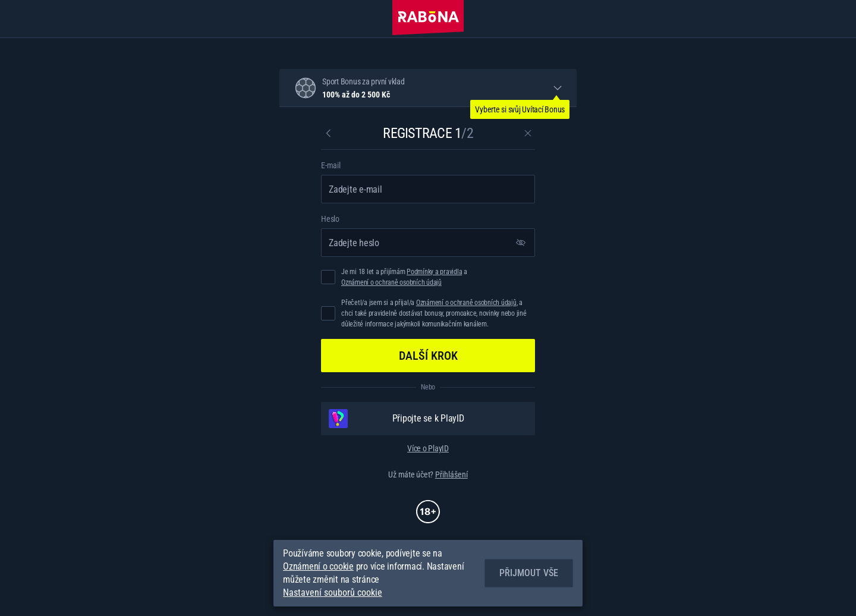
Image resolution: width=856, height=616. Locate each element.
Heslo (330, 219)
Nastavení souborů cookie (333, 593)
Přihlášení (451, 474)
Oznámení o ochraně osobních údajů (391, 282)
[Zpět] (328, 133)
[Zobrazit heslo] (521, 243)
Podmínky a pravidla (434, 272)
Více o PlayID (428, 448)
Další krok (428, 356)
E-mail (331, 165)
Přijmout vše (529, 573)
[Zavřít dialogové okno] (528, 133)
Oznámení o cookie (318, 566)
